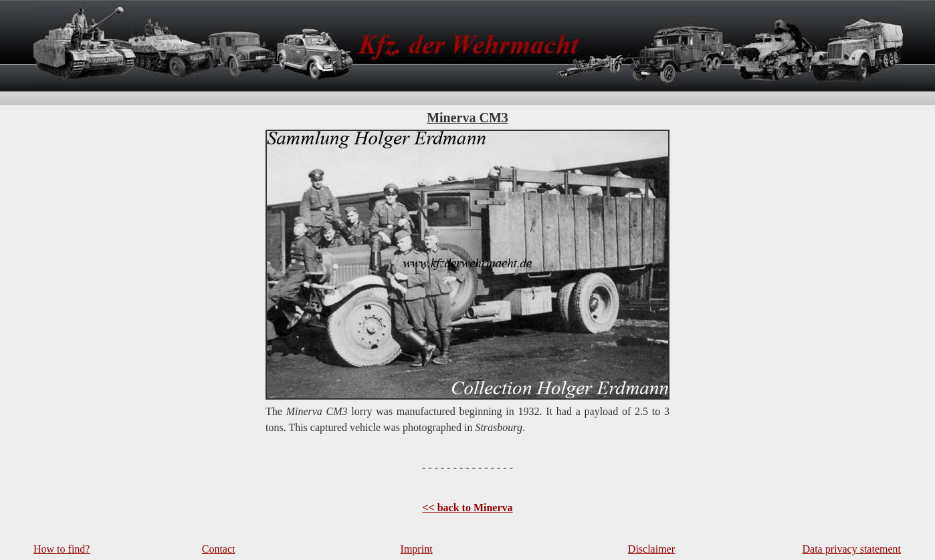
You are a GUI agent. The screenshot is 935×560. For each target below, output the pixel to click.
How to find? (62, 549)
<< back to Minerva (467, 508)
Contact (219, 549)
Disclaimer (651, 549)
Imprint (417, 549)
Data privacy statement (852, 549)
